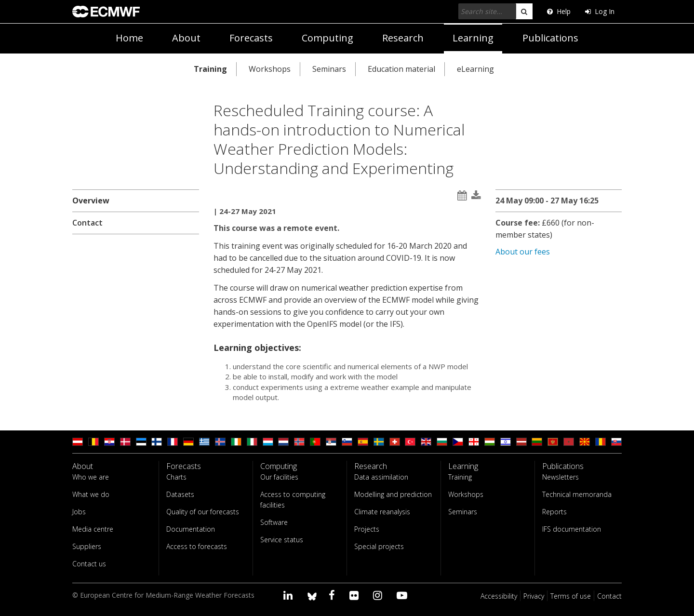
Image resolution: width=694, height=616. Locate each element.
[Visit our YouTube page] (403, 595)
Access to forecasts (197, 546)
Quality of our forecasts (203, 512)
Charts (176, 477)
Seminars (329, 69)
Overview (91, 201)
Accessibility (499, 596)
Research (403, 38)
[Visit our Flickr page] (355, 595)
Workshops (270, 69)
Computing (327, 38)
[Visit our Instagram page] (379, 595)
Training (210, 69)
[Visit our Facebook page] (333, 595)
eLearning (475, 69)
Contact (87, 223)
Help (559, 11)
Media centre (93, 529)
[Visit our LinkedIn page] (289, 595)
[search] (524, 11)
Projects (367, 529)
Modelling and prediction (393, 494)
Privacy (534, 596)
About (186, 38)
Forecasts (251, 38)
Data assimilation (381, 477)
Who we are (91, 477)
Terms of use (571, 596)
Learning (473, 38)
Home (129, 38)
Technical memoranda (577, 494)
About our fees (523, 252)
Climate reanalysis (382, 512)
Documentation (191, 529)
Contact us (89, 564)
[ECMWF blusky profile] (312, 595)
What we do (91, 494)
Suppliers (87, 546)
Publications (550, 38)
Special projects (379, 546)
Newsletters (561, 477)
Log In (600, 11)
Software (274, 522)
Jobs (79, 512)
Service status (282, 540)
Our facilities (279, 477)
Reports (554, 512)
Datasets (180, 494)
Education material (401, 69)
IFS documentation (572, 529)
